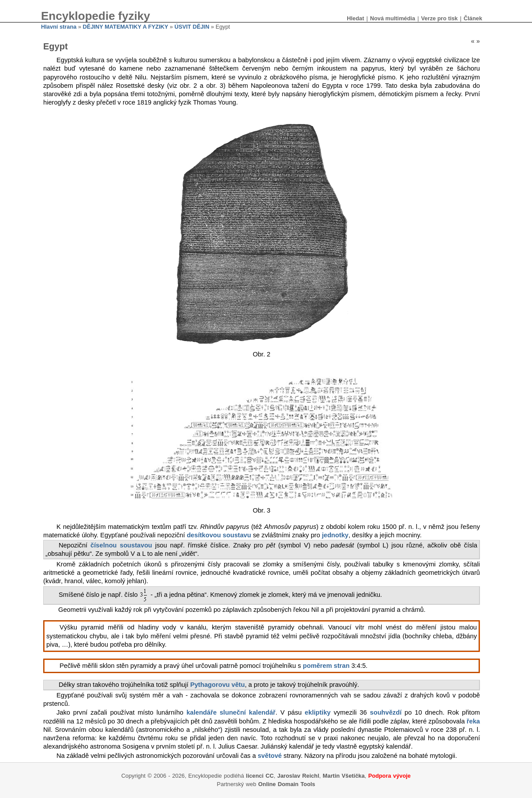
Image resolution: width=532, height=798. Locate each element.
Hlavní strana (59, 27)
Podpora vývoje (390, 776)
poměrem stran (326, 666)
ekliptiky (318, 712)
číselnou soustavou (121, 545)
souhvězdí (386, 712)
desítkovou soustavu (219, 535)
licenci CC (260, 776)
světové (270, 756)
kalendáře (202, 712)
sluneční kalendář (248, 712)
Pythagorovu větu (217, 685)
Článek (473, 18)
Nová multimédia (393, 18)
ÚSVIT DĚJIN (192, 27)
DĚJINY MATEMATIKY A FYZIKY (126, 27)
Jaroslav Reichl (298, 776)
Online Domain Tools (287, 784)
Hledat (355, 18)
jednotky (335, 535)
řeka (473, 721)
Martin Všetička (344, 776)
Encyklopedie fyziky (96, 16)
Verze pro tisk (439, 18)
